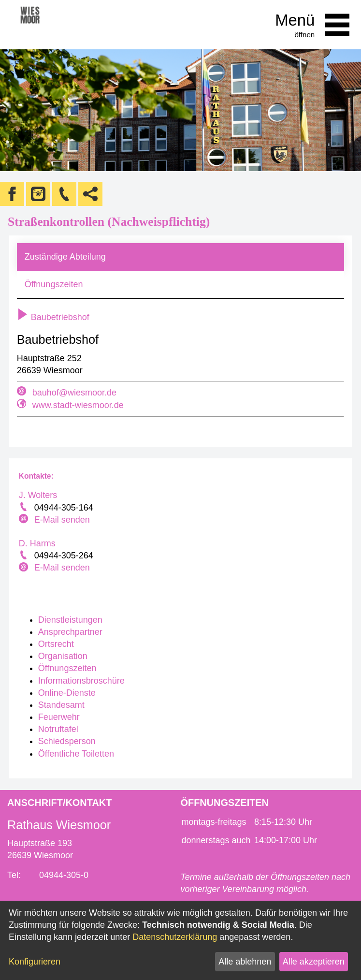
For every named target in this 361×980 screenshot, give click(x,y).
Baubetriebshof (53, 317)
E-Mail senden (62, 520)
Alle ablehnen (245, 962)
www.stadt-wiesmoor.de (78, 405)
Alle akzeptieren (314, 962)
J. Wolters (38, 495)
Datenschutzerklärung (175, 937)
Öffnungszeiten (54, 284)
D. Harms (37, 543)
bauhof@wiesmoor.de (74, 393)
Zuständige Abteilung (65, 257)
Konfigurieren (35, 962)
